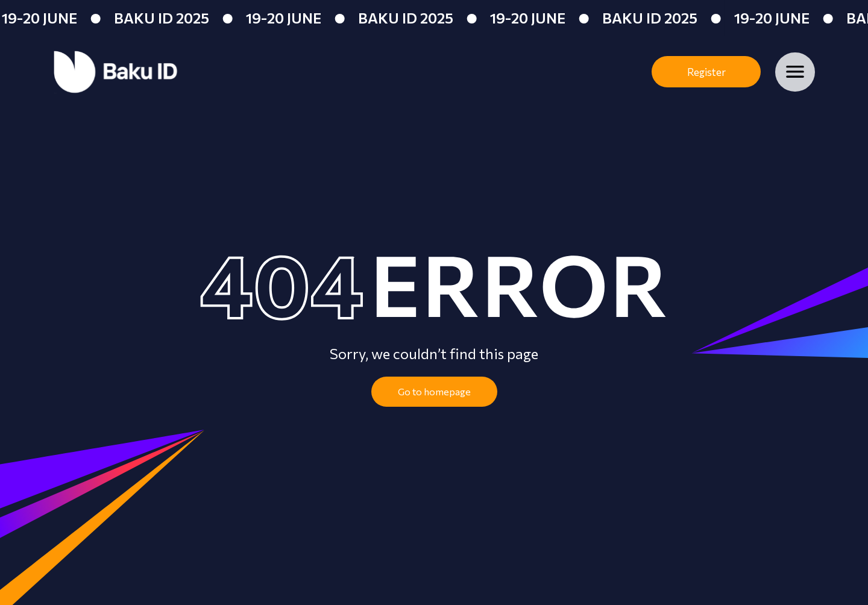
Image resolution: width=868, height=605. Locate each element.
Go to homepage (434, 391)
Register (706, 72)
